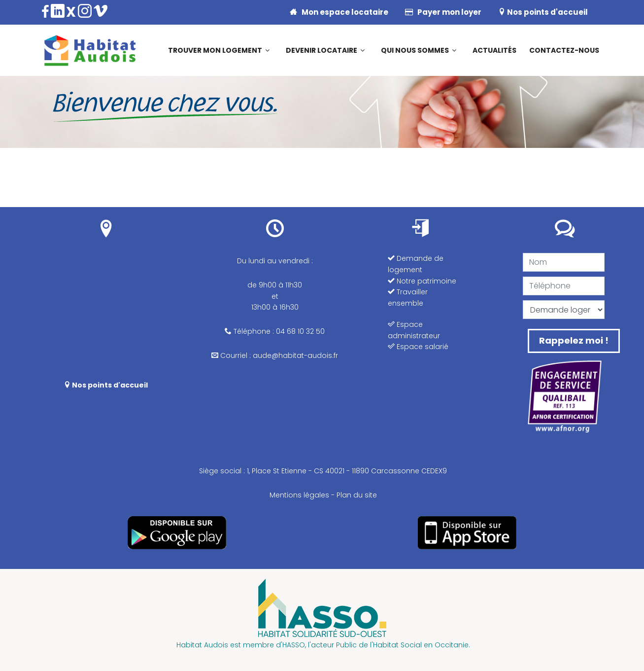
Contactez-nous (564, 50)
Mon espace (339, 12)
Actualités (494, 50)
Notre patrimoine (422, 281)
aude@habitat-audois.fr (295, 355)
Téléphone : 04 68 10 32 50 (275, 331)
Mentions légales (299, 495)
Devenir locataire (322, 50)
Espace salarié (418, 347)
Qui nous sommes (415, 50)
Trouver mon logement (215, 50)
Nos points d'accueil (543, 12)
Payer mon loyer (443, 12)
